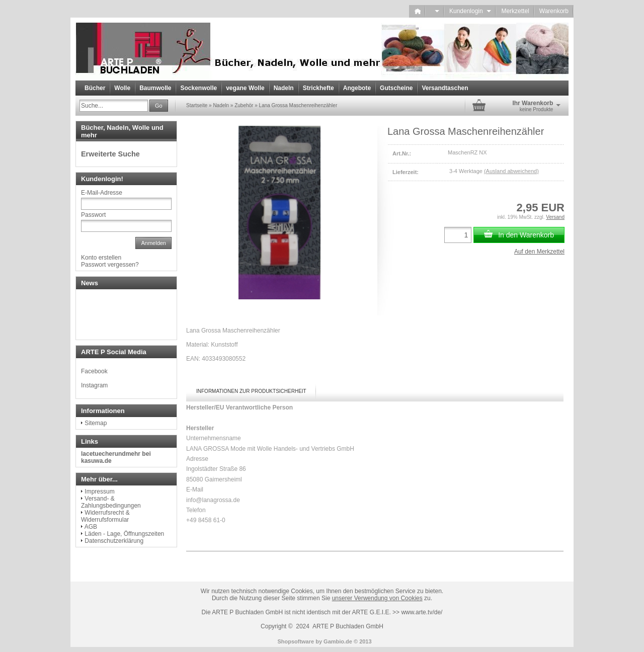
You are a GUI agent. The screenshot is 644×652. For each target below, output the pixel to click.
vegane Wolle (245, 88)
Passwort (93, 215)
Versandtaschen (445, 88)
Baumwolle (155, 88)
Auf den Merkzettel (539, 252)
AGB (91, 527)
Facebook (94, 371)
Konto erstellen (101, 258)
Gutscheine (396, 88)
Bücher (95, 88)
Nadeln (284, 88)
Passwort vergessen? (110, 265)
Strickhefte (318, 88)
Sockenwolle (198, 88)
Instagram (94, 385)
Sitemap (96, 423)
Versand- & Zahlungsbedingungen (111, 502)
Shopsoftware (296, 641)
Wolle (122, 88)
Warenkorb (554, 11)
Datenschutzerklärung (114, 541)
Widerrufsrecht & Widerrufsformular (105, 516)
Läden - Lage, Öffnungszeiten (124, 534)
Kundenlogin (470, 11)
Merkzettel (515, 11)
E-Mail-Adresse (102, 193)
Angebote (357, 88)
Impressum (99, 492)
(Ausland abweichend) (511, 171)
